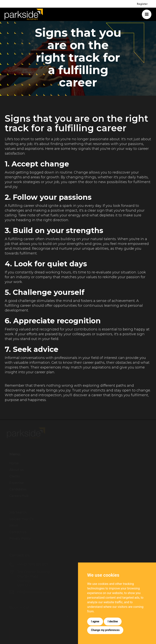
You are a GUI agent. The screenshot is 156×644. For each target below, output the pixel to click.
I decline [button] (113, 621)
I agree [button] (95, 621)
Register (142, 4)
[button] (147, 14)
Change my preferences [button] (105, 630)
